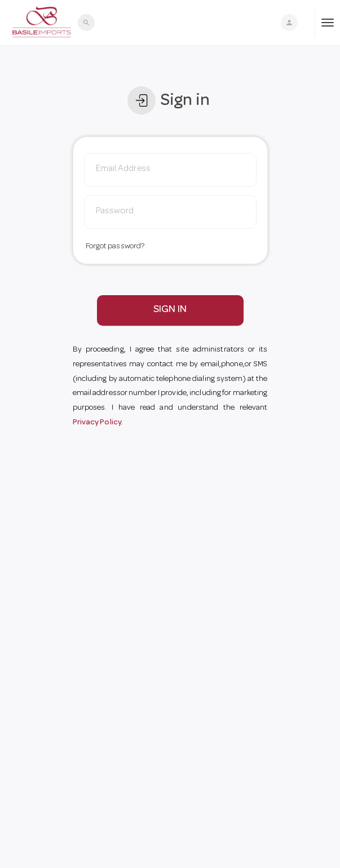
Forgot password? (115, 247)
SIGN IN (170, 310)
